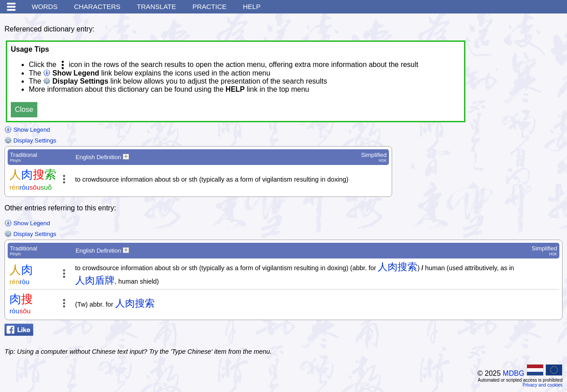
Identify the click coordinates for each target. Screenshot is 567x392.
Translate (156, 7)
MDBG (513, 373)
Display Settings (30, 140)
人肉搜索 (397, 267)
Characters (97, 7)
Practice (210, 7)
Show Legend (27, 130)
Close (24, 109)
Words (45, 7)
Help (252, 7)
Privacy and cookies (542, 385)
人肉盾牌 (95, 280)
